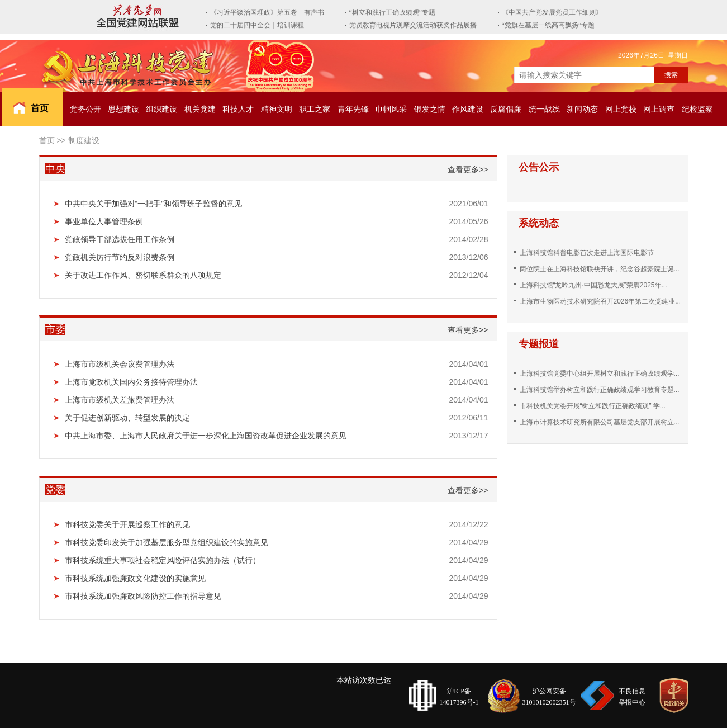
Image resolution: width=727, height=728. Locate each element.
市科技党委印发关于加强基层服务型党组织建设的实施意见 (167, 542)
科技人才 (238, 109)
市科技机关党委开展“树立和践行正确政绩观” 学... (593, 406)
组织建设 (161, 109)
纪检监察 (697, 109)
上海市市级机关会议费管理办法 (120, 364)
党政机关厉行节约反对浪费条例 (120, 257)
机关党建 (200, 109)
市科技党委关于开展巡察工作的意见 (127, 524)
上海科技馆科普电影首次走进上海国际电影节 (587, 253)
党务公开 (85, 109)
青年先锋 (353, 109)
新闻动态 (582, 109)
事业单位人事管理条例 (104, 221)
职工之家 (315, 109)
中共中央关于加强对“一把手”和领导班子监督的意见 (153, 204)
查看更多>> (468, 169)
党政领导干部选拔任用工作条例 (120, 239)
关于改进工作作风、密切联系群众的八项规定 (143, 275)
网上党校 (621, 109)
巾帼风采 (391, 109)
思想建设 (123, 109)
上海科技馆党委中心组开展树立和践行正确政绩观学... (600, 374)
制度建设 (84, 140)
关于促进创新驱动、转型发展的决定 (127, 418)
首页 (40, 108)
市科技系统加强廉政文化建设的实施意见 (135, 578)
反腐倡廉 (506, 109)
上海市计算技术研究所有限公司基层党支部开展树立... (600, 422)
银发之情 (430, 109)
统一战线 (544, 109)
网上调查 (659, 109)
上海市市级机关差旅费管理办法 (120, 400)
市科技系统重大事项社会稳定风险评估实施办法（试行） (163, 560)
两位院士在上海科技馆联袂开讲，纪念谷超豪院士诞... (600, 269)
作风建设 (468, 109)
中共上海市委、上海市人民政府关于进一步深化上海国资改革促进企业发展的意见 (206, 436)
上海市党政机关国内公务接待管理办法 (131, 382)
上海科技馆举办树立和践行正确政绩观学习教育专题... (600, 390)
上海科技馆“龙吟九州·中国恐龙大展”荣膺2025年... (593, 285)
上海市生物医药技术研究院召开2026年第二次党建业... (600, 301)
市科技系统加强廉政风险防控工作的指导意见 (143, 596)
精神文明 (277, 109)
